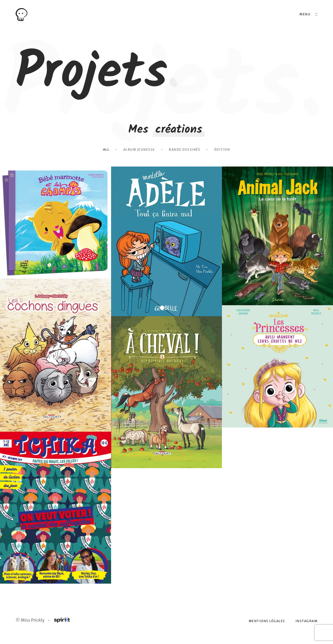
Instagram (306, 628)
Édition (225, 157)
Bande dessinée (186, 157)
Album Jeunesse (138, 157)
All (104, 157)
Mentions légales (264, 628)
